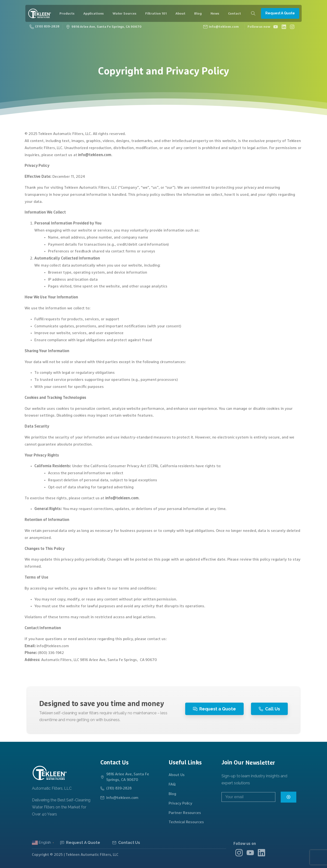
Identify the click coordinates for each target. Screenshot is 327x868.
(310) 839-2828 (44, 27)
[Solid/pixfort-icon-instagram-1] (239, 854)
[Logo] (49, 773)
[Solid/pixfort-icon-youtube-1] (250, 857)
